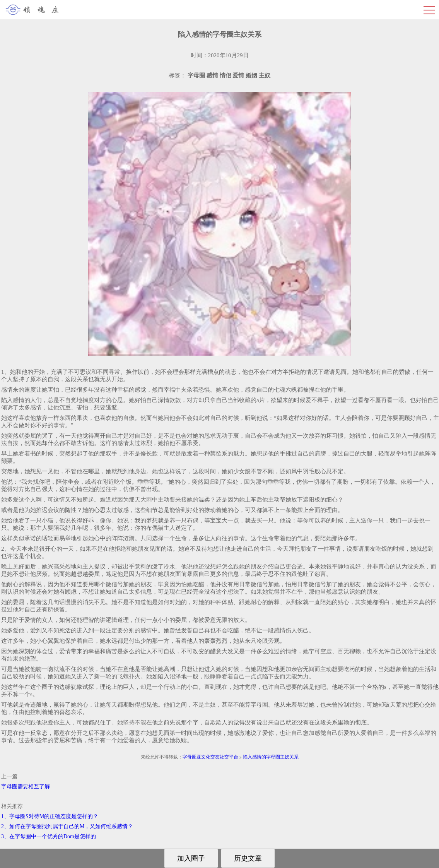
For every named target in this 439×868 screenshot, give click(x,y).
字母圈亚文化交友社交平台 (210, 757)
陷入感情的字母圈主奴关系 (271, 757)
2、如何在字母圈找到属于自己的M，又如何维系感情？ (67, 826)
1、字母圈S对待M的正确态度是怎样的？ (50, 816)
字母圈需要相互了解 (26, 787)
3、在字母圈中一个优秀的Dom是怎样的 (49, 836)
